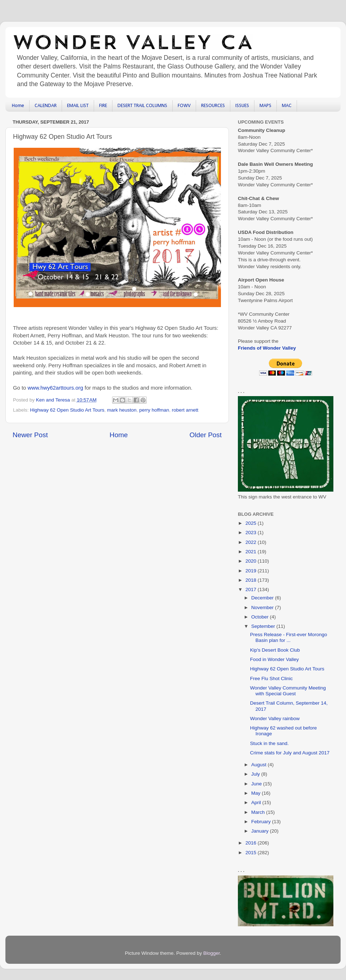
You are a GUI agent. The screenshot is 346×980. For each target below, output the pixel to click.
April (257, 802)
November (263, 607)
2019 (252, 571)
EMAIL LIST (78, 106)
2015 (252, 853)
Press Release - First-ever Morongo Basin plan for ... (289, 637)
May (256, 793)
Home (18, 106)
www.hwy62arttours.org (55, 388)
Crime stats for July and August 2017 (290, 753)
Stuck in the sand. (269, 743)
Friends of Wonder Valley (267, 348)
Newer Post (30, 435)
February (262, 822)
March (259, 812)
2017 (252, 589)
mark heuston (122, 410)
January (261, 831)
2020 (252, 561)
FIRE (103, 106)
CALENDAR (46, 106)
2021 (252, 552)
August (259, 765)
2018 (252, 580)
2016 (252, 843)
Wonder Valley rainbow (275, 719)
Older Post (206, 435)
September (264, 626)
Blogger (212, 953)
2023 (252, 533)
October (261, 617)
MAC (287, 106)
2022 (252, 542)
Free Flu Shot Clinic (272, 679)
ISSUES (242, 106)
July (256, 774)
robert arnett (185, 410)
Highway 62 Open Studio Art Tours (67, 410)
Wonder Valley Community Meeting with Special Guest (288, 691)
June (257, 784)
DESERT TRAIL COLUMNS (142, 106)
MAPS (265, 106)
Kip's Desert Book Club (275, 650)
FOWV (184, 106)
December (263, 598)
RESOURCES (213, 106)
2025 (252, 523)
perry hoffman (154, 410)
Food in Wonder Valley (274, 659)
